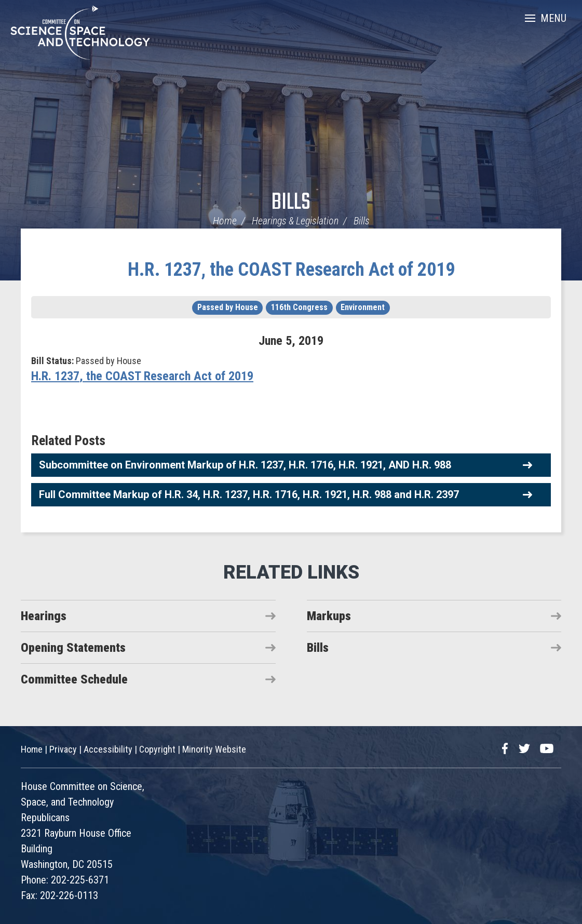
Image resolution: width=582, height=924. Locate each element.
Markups (329, 616)
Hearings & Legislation (295, 221)
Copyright (157, 749)
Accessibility (108, 749)
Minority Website (214, 749)
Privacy (63, 749)
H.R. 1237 (55, 376)
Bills (291, 203)
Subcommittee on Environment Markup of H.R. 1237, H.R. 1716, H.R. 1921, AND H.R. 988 (245, 465)
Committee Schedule (74, 679)
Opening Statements (73, 648)
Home (225, 221)
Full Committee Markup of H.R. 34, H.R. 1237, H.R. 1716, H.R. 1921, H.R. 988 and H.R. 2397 (249, 494)
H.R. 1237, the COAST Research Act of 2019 (291, 270)
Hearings (44, 616)
